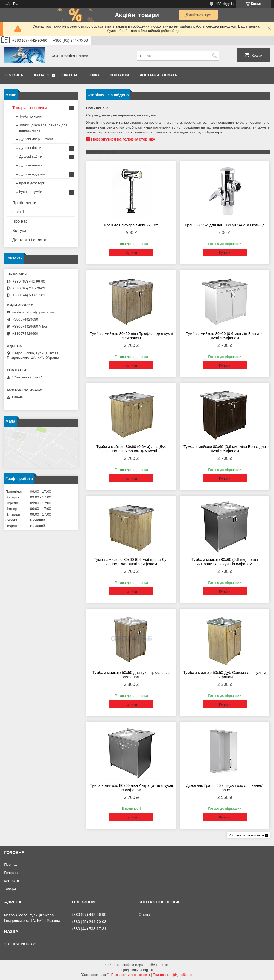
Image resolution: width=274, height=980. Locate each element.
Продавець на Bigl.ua (137, 970)
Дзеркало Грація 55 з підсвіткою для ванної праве (225, 788)
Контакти (119, 75)
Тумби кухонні (31, 116)
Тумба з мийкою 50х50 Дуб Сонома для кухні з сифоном (225, 675)
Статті (18, 212)
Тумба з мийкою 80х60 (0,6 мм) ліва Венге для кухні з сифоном (225, 449)
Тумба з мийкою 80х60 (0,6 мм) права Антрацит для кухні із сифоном (225, 562)
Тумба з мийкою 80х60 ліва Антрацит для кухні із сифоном (131, 788)
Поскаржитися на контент (131, 975)
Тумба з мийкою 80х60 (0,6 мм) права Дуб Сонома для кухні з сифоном (131, 562)
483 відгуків (225, 4)
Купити (131, 253)
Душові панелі (31, 165)
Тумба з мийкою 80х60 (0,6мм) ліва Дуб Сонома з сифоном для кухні (131, 449)
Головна (14, 75)
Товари (10, 889)
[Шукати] (214, 56)
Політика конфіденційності (173, 975)
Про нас (70, 75)
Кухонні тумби (31, 192)
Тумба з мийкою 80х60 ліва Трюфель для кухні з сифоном (131, 336)
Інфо (94, 75)
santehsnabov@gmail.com (33, 312)
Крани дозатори (32, 183)
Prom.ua (163, 965)
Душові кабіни (31, 156)
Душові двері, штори (36, 139)
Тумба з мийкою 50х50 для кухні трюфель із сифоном (131, 675)
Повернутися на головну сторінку (123, 139)
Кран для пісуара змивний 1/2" (131, 225)
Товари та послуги (30, 108)
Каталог (42, 75)
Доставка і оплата (158, 75)
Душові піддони (32, 174)
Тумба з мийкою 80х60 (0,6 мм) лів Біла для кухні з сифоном (225, 336)
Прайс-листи (24, 203)
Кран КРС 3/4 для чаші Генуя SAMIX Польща (225, 225)
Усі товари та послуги (246, 835)
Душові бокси (30, 148)
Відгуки (19, 230)
